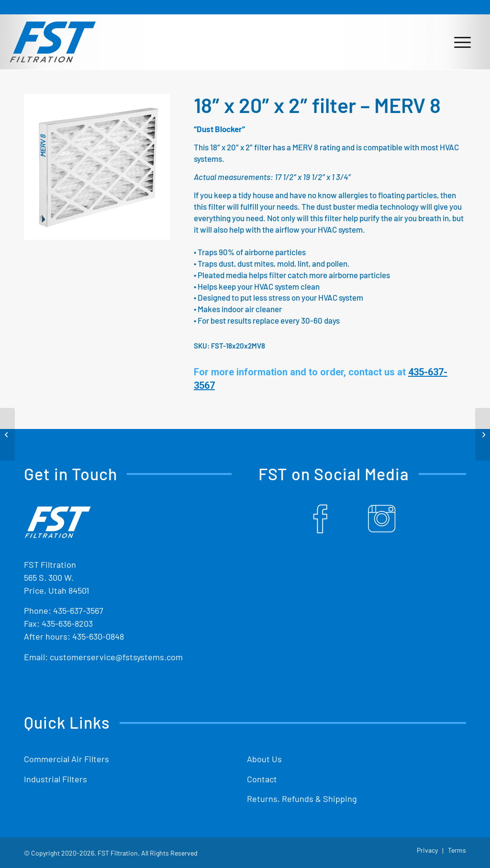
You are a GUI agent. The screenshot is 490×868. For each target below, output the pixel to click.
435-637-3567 (78, 610)
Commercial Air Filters (67, 759)
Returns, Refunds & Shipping (302, 799)
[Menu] (462, 42)
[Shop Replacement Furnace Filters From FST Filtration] (53, 42)
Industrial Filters (56, 779)
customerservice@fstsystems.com (116, 657)
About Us (264, 759)
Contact (262, 779)
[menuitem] (462, 42)
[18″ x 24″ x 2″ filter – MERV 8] (483, 434)
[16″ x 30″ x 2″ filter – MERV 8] (7, 434)
